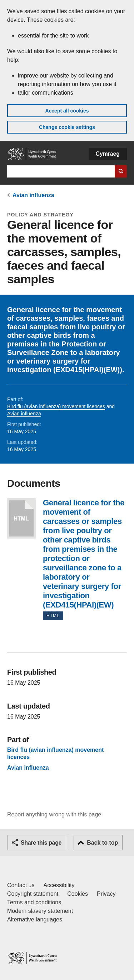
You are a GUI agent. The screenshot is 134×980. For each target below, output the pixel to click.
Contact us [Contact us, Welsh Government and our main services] (21, 885)
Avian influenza (33, 195)
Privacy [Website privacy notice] (106, 894)
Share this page (41, 843)
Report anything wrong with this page (54, 814)
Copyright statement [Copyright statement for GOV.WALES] (33, 894)
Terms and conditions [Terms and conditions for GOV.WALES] (34, 902)
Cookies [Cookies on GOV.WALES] (78, 894)
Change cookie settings (67, 127)
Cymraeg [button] (108, 154)
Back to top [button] (102, 843)
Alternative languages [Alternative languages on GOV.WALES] (35, 919)
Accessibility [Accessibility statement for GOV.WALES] (59, 885)
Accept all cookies (67, 111)
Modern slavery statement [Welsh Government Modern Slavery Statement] (40, 911)
